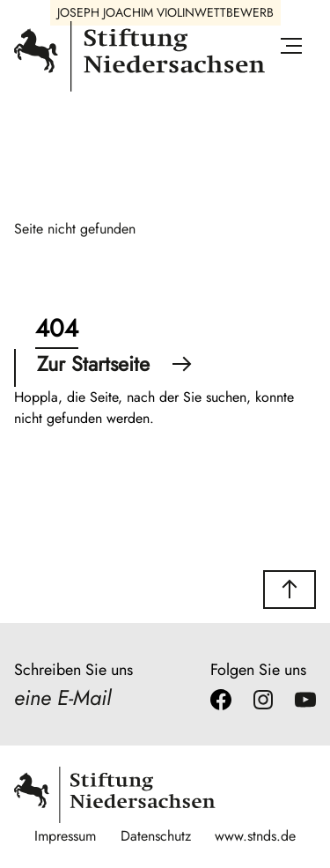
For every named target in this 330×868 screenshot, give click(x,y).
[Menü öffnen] (291, 49)
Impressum (65, 836)
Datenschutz (156, 836)
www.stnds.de (255, 836)
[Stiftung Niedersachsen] (139, 88)
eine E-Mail (62, 697)
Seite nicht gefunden (75, 229)
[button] (290, 590)
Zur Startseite (114, 364)
